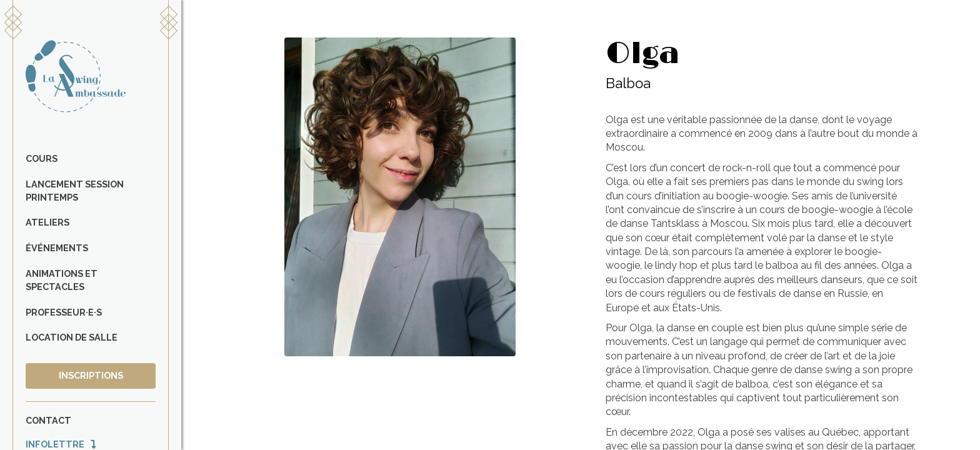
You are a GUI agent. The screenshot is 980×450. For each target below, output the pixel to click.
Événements (57, 248)
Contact (48, 420)
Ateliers (47, 222)
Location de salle (72, 337)
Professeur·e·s (64, 312)
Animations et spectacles (62, 280)
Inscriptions (91, 375)
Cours (42, 158)
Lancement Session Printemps (75, 191)
